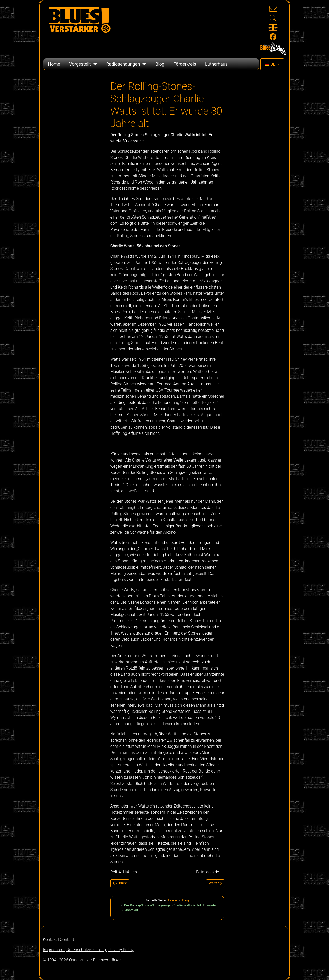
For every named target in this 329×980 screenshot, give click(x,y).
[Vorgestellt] (94, 64)
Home (54, 64)
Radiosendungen (123, 64)
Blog (160, 64)
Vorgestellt (80, 64)
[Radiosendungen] (143, 64)
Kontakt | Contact (58, 939)
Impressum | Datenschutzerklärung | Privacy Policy (88, 950)
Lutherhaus (216, 64)
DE (271, 64)
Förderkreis (185, 64)
